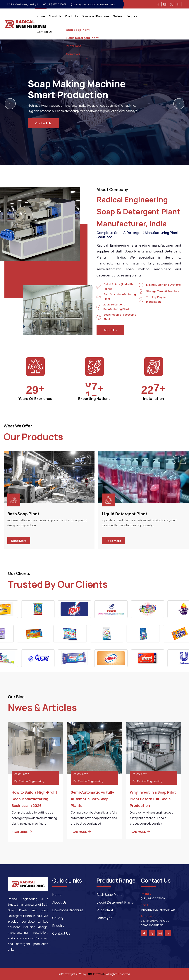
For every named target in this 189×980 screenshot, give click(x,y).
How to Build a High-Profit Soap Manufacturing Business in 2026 (34, 799)
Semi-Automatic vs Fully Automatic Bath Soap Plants (92, 799)
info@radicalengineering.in (158, 910)
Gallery (118, 16)
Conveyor (104, 918)
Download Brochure (95, 16)
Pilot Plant (105, 910)
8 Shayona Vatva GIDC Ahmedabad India (155, 923)
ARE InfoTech (96, 974)
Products (72, 16)
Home (41, 16)
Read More (19, 541)
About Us (55, 16)
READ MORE (22, 832)
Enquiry (132, 16)
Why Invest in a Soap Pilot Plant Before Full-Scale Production (153, 799)
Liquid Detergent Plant (125, 514)
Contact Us (44, 32)
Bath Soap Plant (23, 514)
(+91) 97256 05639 (153, 898)
